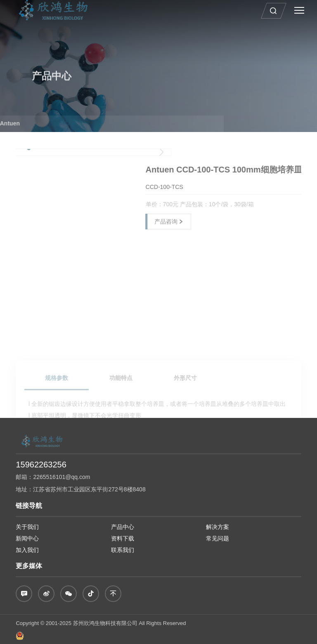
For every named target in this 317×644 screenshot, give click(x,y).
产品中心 (123, 527)
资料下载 (123, 538)
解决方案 (218, 527)
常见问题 (218, 538)
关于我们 (27, 527)
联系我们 (123, 550)
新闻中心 (27, 538)
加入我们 (27, 550)
